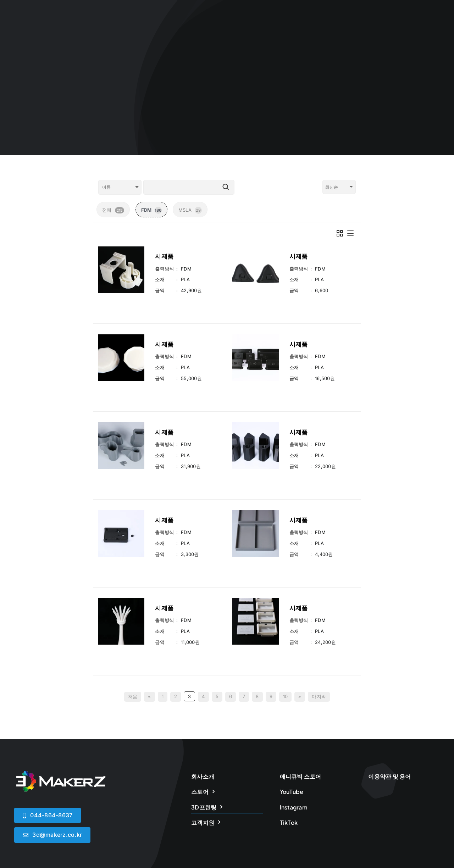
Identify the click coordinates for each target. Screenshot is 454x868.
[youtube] (437, 793)
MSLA (190, 210)
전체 (113, 210)
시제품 (164, 256)
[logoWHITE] (60, 681)
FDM (151, 210)
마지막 (319, 603)
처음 (133, 603)
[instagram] (412, 793)
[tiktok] (425, 793)
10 (285, 603)
